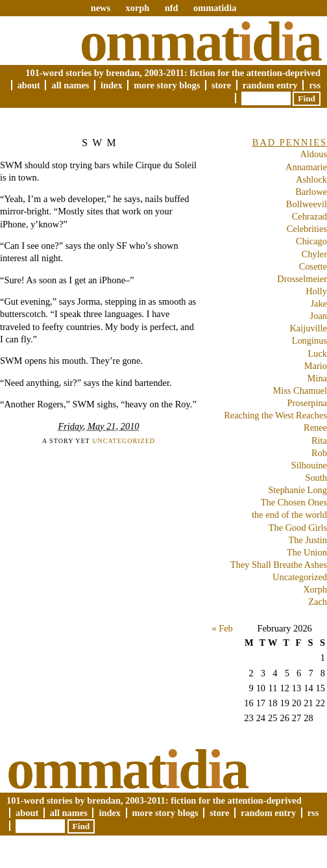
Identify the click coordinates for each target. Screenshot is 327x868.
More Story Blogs (167, 85)
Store (221, 85)
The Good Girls (298, 528)
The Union (307, 552)
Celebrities (307, 229)
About (29, 85)
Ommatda (200, 42)
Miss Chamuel (300, 390)
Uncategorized (124, 441)
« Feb (222, 628)
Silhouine (309, 465)
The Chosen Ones (294, 502)
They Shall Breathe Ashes (279, 565)
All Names (70, 85)
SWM (101, 143)
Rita (319, 440)
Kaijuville (308, 328)
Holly (316, 291)
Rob (319, 453)
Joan (319, 316)
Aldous (313, 154)
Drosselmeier (302, 279)
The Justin (308, 540)
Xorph (315, 589)
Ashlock (311, 179)
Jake (319, 303)
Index (112, 85)
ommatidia (215, 8)
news (101, 8)
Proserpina (307, 403)
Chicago (311, 241)
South (316, 478)
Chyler (314, 254)
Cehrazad (309, 216)
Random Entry (270, 85)
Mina (317, 378)
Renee (315, 428)
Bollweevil (307, 204)
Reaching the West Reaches (275, 415)
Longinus (309, 340)
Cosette (313, 266)
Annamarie (306, 167)
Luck (317, 353)
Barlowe (311, 192)
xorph (137, 8)
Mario (316, 366)
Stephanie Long (297, 490)
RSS (315, 85)
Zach (318, 602)
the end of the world (289, 515)
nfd (172, 8)
